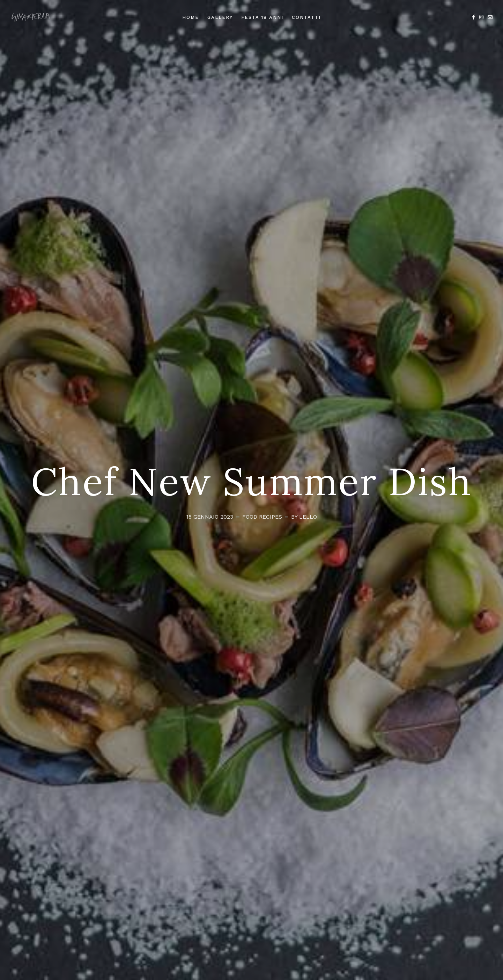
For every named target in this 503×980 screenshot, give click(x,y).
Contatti (306, 17)
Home (191, 17)
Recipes (271, 517)
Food (250, 517)
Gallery (220, 17)
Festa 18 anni (262, 17)
